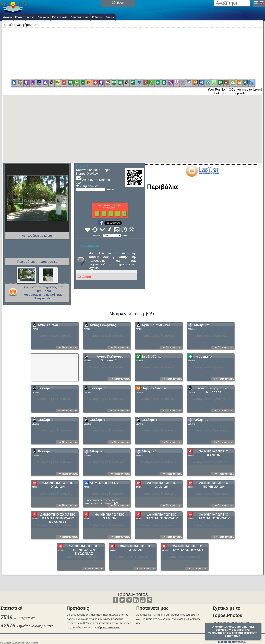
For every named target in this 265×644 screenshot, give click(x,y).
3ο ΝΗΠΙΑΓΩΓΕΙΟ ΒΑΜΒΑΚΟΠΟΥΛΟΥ (214, 546)
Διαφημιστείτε (19, 643)
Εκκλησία (46, 418)
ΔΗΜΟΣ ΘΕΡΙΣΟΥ (104, 513)
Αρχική (8, 17)
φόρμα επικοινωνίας (109, 627)
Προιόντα (43, 17)
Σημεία (110, 17)
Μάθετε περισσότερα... (233, 642)
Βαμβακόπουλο (155, 418)
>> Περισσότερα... (69, 377)
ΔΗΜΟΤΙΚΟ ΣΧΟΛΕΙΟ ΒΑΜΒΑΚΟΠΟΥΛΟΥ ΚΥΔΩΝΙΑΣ (58, 548)
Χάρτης (20, 17)
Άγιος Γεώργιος (103, 355)
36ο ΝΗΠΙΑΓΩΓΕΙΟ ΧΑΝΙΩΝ (136, 578)
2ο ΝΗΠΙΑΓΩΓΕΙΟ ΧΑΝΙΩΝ (162, 515)
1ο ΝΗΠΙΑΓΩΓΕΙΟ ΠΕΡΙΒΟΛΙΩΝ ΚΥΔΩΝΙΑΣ (84, 580)
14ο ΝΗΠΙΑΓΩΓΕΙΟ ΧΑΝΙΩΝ (58, 515)
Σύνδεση (7, 643)
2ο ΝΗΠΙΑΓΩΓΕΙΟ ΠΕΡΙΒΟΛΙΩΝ (214, 515)
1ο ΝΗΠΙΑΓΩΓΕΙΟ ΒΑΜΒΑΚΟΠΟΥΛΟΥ (162, 546)
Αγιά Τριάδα (48, 355)
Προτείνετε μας (80, 17)
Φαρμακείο (203, 386)
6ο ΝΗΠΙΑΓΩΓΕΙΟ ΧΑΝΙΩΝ (110, 546)
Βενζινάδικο (152, 386)
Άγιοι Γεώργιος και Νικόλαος (214, 420)
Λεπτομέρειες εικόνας (37, 236)
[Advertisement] (132, 52)
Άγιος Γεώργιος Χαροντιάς (110, 388)
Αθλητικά (201, 355)
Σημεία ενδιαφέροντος (35, 626)
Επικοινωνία (60, 17)
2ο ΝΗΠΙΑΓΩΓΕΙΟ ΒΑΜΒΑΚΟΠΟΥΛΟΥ (188, 578)
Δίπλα (31, 17)
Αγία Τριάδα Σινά (156, 355)
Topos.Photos (132, 594)
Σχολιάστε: (85, 277)
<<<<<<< (112, 235)
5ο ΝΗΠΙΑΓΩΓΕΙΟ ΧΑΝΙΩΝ (214, 483)
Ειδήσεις (97, 17)
